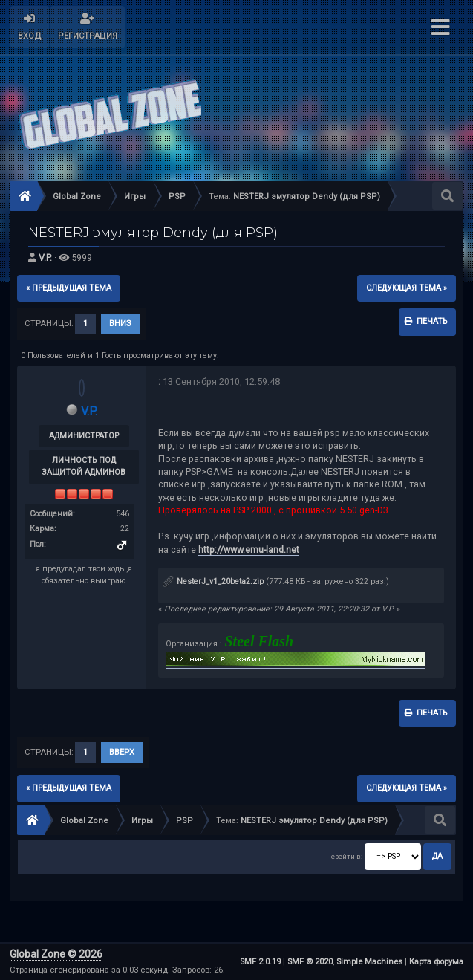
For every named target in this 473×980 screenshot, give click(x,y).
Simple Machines (369, 962)
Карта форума (436, 962)
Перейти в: (344, 856)
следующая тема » (407, 288)
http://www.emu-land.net (249, 549)
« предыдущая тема (69, 288)
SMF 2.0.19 (260, 962)
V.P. (45, 257)
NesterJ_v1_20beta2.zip (213, 581)
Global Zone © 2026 (56, 954)
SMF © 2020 (310, 962)
